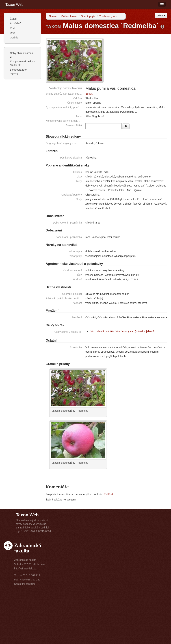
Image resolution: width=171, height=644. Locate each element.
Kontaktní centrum (25, 584)
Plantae (53, 16)
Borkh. (89, 94)
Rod (12, 28)
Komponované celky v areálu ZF (22, 63)
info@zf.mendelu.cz (25, 569)
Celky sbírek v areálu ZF (22, 55)
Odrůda (14, 38)
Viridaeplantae (69, 16)
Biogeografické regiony (18, 71)
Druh (13, 33)
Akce (161, 16)
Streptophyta (88, 16)
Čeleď (13, 19)
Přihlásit (108, 494)
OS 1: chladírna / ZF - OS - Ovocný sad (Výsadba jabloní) (122, 331)
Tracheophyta (107, 16)
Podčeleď (15, 23)
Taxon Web (14, 5)
